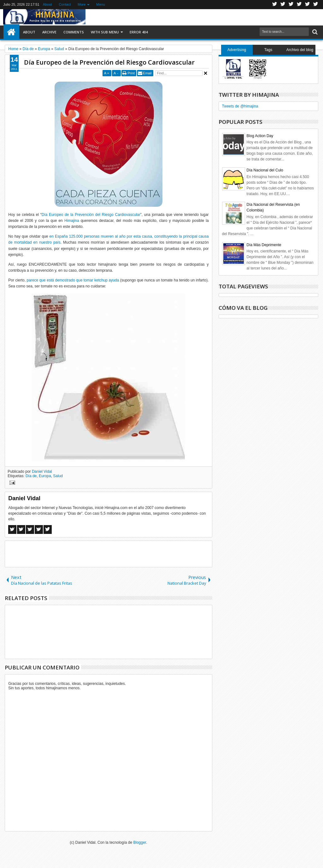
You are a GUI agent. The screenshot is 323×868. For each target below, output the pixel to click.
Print (131, 73)
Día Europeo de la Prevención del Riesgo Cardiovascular (109, 62)
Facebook (283, 5)
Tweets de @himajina (240, 106)
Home (11, 32)
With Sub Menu (105, 32)
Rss (299, 5)
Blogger (140, 842)
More (82, 4)
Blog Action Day (260, 136)
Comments (74, 32)
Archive (49, 32)
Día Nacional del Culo (265, 170)
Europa (45, 476)
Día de (31, 476)
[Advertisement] (109, 553)
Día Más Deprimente (264, 245)
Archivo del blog (300, 50)
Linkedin (308, 5)
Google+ (291, 5)
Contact (65, 4)
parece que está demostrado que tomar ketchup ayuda (73, 280)
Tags (268, 50)
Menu (101, 4)
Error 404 (139, 32)
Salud (58, 476)
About (47, 4)
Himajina (72, 221)
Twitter (275, 5)
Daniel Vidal (42, 472)
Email (147, 73)
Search (314, 32)
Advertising (237, 50)
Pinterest (316, 5)
